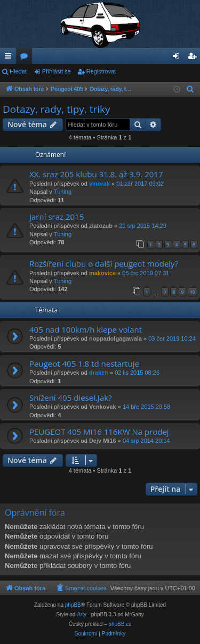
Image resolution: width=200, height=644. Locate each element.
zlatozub (101, 226)
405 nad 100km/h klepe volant (86, 329)
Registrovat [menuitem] (194, 58)
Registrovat (101, 71)
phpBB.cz (120, 624)
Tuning (63, 192)
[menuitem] (190, 89)
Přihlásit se (57, 71)
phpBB (73, 605)
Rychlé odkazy (10, 58)
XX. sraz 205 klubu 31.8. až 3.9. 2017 (96, 174)
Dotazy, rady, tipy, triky (57, 109)
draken (99, 373)
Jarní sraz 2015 (57, 217)
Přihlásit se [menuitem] (178, 58)
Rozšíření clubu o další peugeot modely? (104, 263)
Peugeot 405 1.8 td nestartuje (84, 364)
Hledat (18, 71)
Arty (82, 614)
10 (193, 292)
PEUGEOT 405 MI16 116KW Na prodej (99, 432)
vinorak (99, 184)
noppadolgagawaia (115, 338)
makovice (102, 273)
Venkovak (103, 407)
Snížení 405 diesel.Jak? (71, 398)
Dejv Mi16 (103, 441)
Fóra (26, 58)
